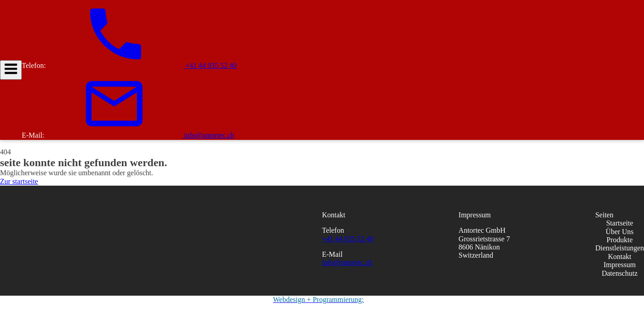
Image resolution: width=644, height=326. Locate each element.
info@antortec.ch (347, 262)
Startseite (620, 223)
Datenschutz (620, 273)
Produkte (620, 240)
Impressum (620, 265)
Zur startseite (19, 181)
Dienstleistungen (620, 248)
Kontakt (620, 256)
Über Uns (620, 232)
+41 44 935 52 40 (348, 239)
